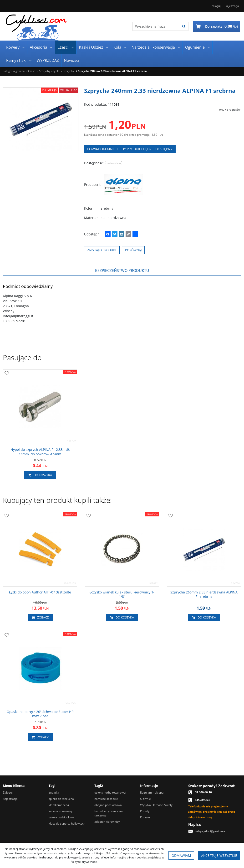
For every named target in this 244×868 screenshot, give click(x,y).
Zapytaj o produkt (102, 250)
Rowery (13, 47)
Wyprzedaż (69, 90)
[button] (122, 270)
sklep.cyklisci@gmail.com (210, 831)
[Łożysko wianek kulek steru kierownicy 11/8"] (122, 594)
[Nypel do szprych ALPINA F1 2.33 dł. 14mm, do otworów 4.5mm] (40, 452)
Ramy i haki (16, 60)
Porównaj (133, 250)
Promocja (49, 90)
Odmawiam (181, 855)
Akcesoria (38, 47)
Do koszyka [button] (40, 475)
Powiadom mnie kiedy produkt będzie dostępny (130, 149)
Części (63, 47)
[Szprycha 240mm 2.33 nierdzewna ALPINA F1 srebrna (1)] (41, 119)
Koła (117, 47)
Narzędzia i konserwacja (153, 47)
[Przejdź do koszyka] (221, 26)
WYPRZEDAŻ (48, 60)
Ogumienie (195, 47)
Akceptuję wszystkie (219, 855)
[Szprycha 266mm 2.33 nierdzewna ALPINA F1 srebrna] (204, 594)
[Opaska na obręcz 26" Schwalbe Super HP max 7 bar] (40, 714)
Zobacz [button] (40, 618)
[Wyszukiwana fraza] (153, 26)
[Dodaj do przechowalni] (7, 373)
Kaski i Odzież (91, 47)
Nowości (71, 60)
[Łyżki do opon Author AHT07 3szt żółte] (40, 592)
